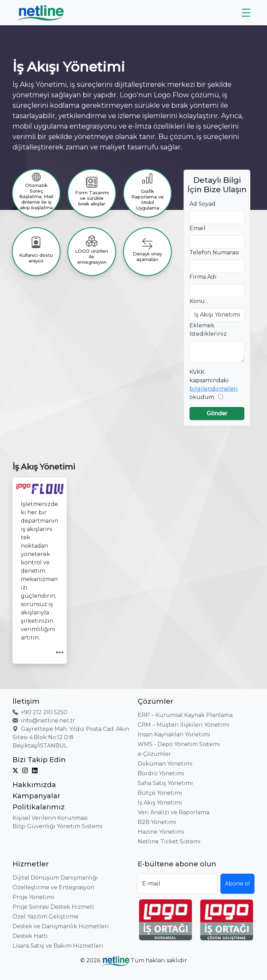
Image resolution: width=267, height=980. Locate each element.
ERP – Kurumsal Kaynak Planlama (185, 715)
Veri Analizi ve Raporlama (173, 812)
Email (197, 228)
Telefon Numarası (214, 252)
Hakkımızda (34, 785)
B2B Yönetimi (157, 822)
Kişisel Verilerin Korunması (50, 818)
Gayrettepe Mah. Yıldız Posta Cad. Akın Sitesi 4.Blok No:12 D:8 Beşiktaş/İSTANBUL (71, 737)
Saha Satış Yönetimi (165, 783)
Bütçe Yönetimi (160, 793)
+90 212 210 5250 (40, 712)
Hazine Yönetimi (161, 832)
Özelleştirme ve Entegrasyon (53, 887)
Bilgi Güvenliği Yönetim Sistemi (58, 826)
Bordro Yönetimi (161, 773)
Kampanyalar (36, 796)
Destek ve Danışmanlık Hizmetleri (61, 926)
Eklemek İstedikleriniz (208, 330)
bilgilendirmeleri (214, 389)
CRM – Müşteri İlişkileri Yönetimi (184, 725)
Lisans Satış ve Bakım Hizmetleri (58, 946)
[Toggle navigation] (246, 13)
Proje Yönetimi (33, 897)
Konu (197, 301)
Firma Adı (203, 277)
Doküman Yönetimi (165, 764)
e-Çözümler (154, 754)
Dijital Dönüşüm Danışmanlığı (55, 878)
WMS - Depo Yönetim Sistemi (179, 744)
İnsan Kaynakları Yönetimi (174, 734)
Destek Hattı (30, 936)
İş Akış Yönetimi (160, 803)
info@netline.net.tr (44, 721)
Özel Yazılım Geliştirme (46, 917)
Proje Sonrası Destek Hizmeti (53, 907)
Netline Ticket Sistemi (169, 842)
